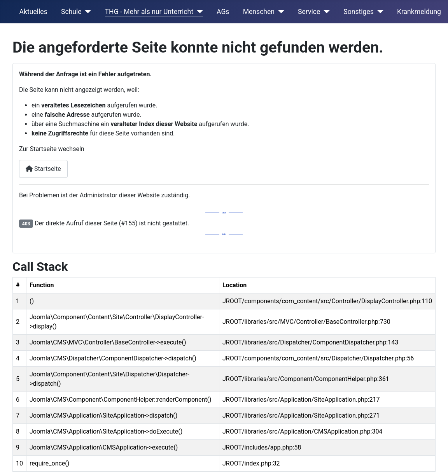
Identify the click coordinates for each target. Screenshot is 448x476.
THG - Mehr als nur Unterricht (149, 12)
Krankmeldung (419, 12)
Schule (71, 12)
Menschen (259, 12)
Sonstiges (359, 12)
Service (309, 12)
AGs (223, 12)
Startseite (43, 169)
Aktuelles (33, 12)
